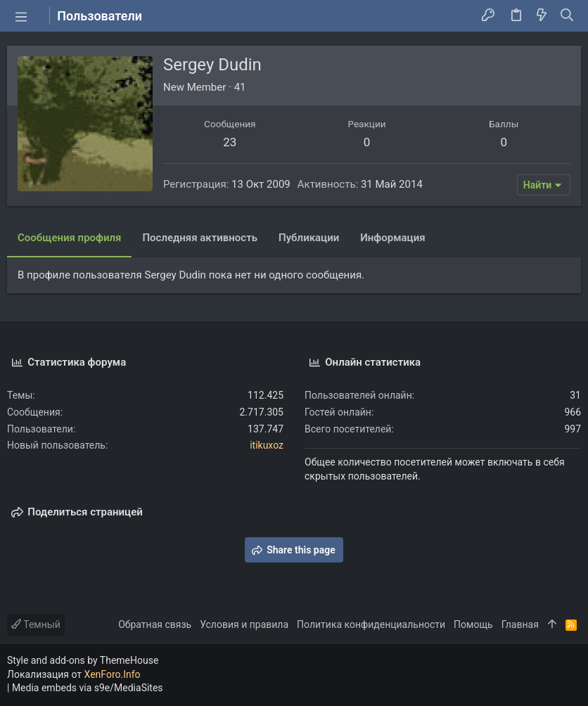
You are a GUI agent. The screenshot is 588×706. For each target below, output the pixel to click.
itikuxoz (267, 445)
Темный (36, 624)
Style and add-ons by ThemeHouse (83, 660)
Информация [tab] (392, 238)
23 (230, 142)
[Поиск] (567, 16)
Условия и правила (244, 624)
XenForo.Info (113, 674)
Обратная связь (155, 624)
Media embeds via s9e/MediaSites (88, 688)
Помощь (473, 624)
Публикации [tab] (309, 238)
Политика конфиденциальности (371, 624)
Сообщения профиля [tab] (69, 238)
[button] (21, 16)
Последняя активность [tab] (200, 238)
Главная (520, 624)
